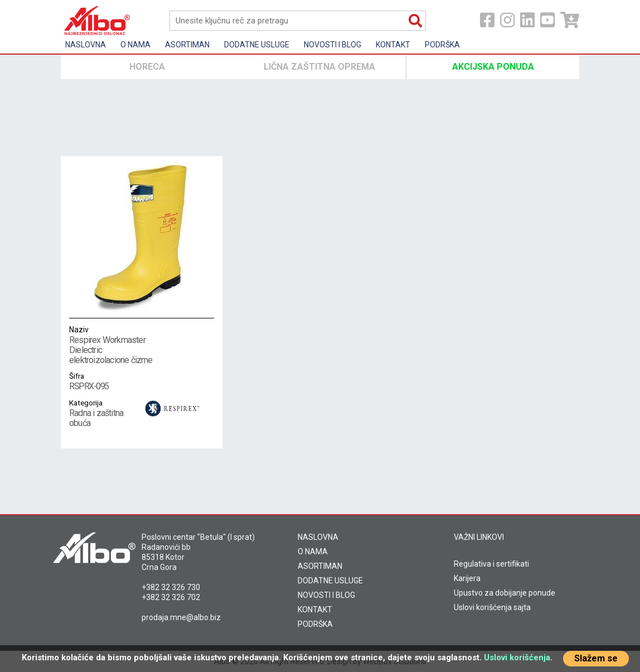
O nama (135, 45)
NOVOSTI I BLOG (326, 595)
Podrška (442, 45)
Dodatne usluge (257, 45)
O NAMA (313, 552)
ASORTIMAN (320, 566)
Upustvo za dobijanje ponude (505, 593)
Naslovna (86, 45)
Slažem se (596, 658)
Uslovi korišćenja (517, 658)
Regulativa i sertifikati (491, 564)
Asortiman (187, 45)
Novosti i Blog (333, 45)
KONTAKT (315, 610)
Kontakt (393, 45)
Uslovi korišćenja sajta (492, 607)
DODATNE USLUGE (330, 581)
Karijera (467, 578)
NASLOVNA (318, 537)
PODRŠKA (315, 624)
